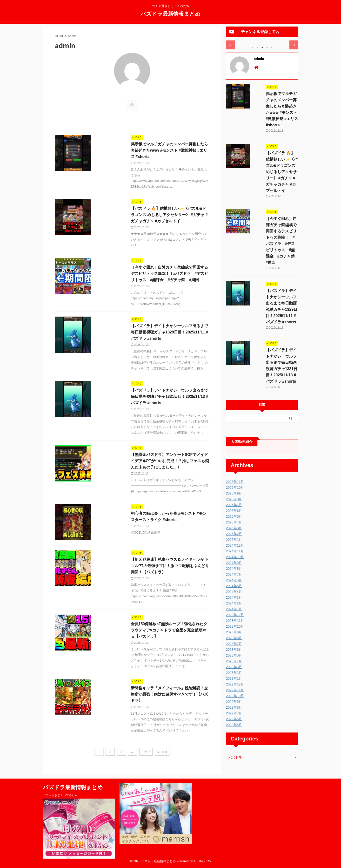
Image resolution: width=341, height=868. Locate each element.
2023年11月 (235, 621)
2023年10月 (235, 626)
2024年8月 (234, 569)
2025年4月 (234, 522)
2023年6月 (234, 650)
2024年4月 (234, 592)
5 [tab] (272, 48)
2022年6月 (234, 719)
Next (294, 45)
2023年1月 (234, 678)
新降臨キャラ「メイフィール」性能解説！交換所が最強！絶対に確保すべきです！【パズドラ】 (169, 694)
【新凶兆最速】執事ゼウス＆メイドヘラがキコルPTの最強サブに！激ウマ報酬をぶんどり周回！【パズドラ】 (170, 566)
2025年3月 (234, 528)
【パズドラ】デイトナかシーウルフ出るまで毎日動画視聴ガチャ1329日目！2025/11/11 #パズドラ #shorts (170, 332)
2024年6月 (234, 580)
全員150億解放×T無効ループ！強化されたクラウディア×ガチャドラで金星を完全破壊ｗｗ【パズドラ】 (169, 630)
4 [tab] (267, 48)
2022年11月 (235, 690)
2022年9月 (234, 702)
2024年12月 (235, 545)
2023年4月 (234, 661)
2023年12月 (235, 615)
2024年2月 (234, 603)
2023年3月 (234, 667)
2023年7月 (234, 644)
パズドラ (235, 758)
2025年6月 (234, 511)
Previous (231, 45)
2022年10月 (235, 696)
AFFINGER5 (202, 861)
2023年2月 (234, 673)
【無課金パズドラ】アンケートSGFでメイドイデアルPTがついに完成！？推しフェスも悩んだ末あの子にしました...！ (170, 461)
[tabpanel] (262, 41)
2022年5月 (234, 725)
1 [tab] (253, 48)
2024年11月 (235, 551)
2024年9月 (234, 563)
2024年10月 (235, 557)
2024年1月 (234, 609)
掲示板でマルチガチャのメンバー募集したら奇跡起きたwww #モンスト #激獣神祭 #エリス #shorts (169, 150)
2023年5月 (234, 655)
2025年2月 (234, 534)
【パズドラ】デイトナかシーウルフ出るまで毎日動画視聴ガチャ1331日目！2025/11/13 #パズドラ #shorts (170, 397)
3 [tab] (262, 48)
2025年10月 (235, 488)
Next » (162, 752)
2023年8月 (234, 638)
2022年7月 (234, 713)
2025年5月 (234, 516)
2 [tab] (257, 48)
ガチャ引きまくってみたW (60, 795)
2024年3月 (234, 597)
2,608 (146, 752)
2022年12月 (235, 684)
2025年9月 (234, 493)
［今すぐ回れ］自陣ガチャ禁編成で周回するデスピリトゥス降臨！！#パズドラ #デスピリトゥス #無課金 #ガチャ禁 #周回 (170, 274)
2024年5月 (234, 586)
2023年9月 (234, 632)
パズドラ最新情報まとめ (170, 14)
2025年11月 (235, 482)
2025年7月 (234, 505)
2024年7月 (234, 574)
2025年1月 (234, 540)
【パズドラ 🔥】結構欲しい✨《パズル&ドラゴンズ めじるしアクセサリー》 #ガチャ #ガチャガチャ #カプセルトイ (169, 215)
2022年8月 (234, 707)
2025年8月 (234, 499)
